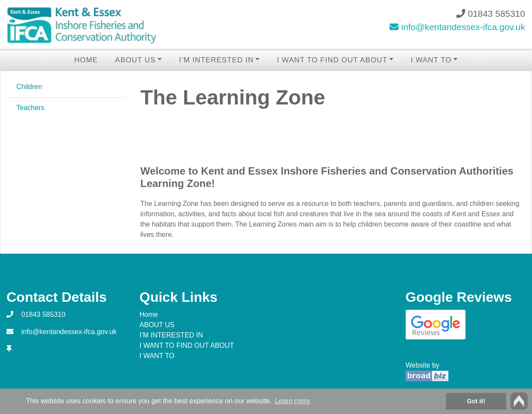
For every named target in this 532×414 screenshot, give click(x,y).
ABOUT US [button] (135, 60)
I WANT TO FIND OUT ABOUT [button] (332, 60)
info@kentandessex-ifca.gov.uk (457, 27)
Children (29, 87)
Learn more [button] (293, 401)
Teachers (30, 108)
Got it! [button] (476, 401)
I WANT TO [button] (431, 60)
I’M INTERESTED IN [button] (216, 60)
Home (86, 60)
